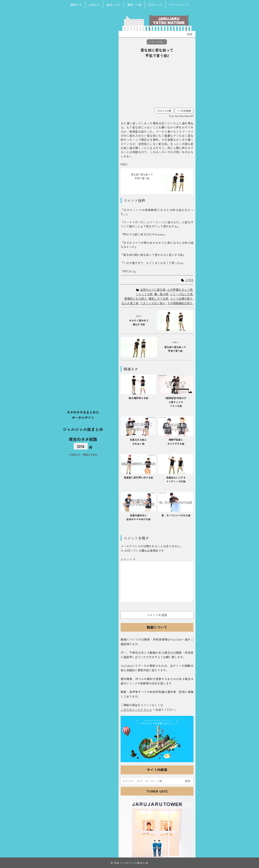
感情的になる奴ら (136, 298)
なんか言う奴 (130, 303)
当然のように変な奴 (153, 290)
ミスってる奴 (144, 294)
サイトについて (179, 5)
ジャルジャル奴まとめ (83, 429)
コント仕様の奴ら (181, 298)
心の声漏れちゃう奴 (180, 290)
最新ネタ (76, 5)
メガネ (189, 280)
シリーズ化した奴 (181, 294)
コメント (128, 559)
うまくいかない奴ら (153, 303)
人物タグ (94, 5)
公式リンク (155, 5)
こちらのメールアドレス (136, 710)
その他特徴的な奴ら (180, 303)
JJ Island (157, 743)
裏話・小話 (134, 5)
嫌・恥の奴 (161, 294)
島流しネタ (114, 5)
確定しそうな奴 (158, 298)
